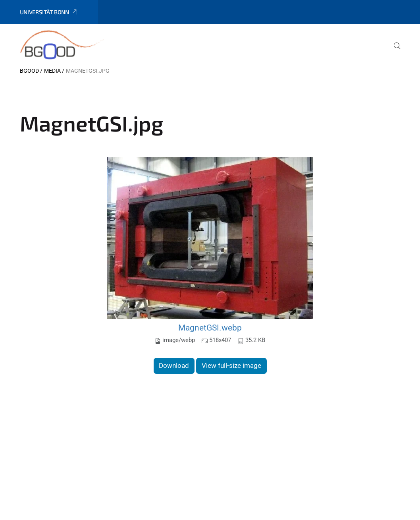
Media (52, 71)
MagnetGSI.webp (210, 328)
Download (174, 365)
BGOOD (29, 71)
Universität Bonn (49, 12)
